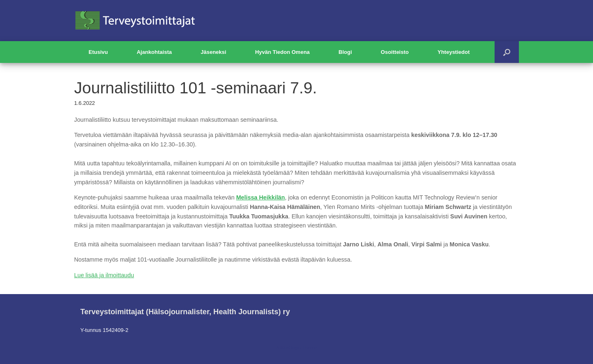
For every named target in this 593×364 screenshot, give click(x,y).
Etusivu (98, 52)
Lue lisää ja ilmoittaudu (104, 275)
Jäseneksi (213, 52)
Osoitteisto (395, 52)
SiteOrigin (291, 348)
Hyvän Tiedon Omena (282, 52)
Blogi (345, 52)
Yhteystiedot (453, 52)
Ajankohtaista (154, 52)
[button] (507, 52)
